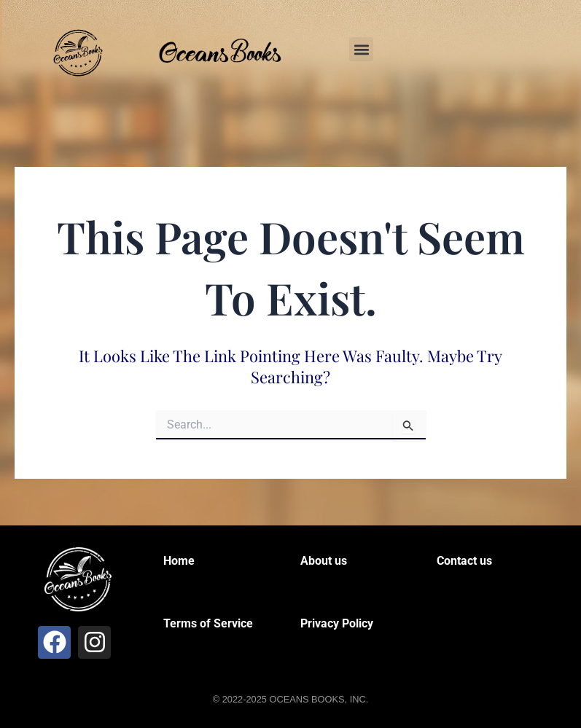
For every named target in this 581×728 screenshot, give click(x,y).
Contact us (464, 561)
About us (324, 561)
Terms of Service (208, 623)
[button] (361, 49)
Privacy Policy (337, 623)
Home (179, 561)
